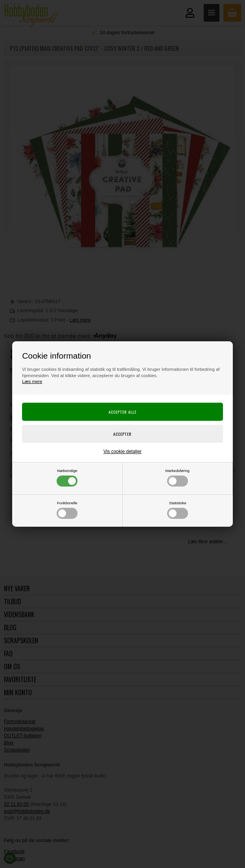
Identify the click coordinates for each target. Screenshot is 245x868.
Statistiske (178, 510)
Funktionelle (67, 510)
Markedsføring (178, 477)
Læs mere (32, 381)
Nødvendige (67, 477)
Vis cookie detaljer (122, 452)
